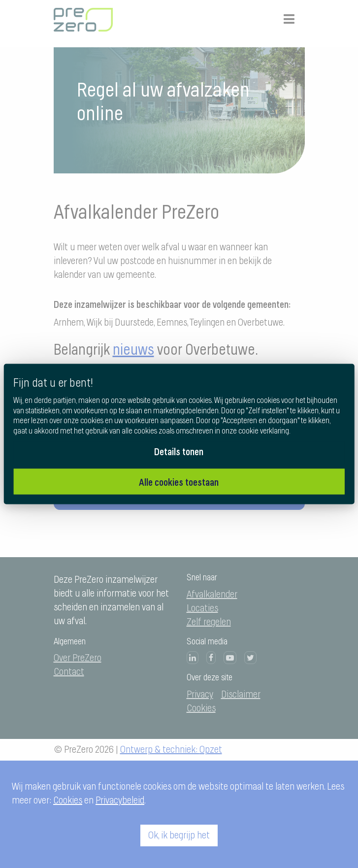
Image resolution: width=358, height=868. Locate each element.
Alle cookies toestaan (179, 482)
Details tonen (179, 451)
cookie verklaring (264, 431)
